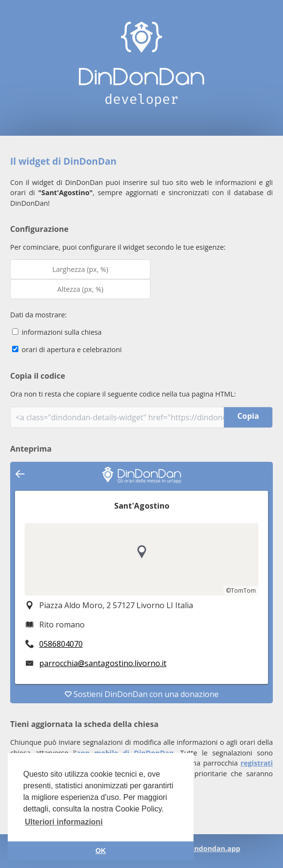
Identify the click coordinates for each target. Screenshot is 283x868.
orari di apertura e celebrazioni (67, 349)
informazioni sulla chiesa (57, 332)
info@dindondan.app (204, 848)
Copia (248, 416)
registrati (257, 763)
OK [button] (101, 851)
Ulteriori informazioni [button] (64, 822)
